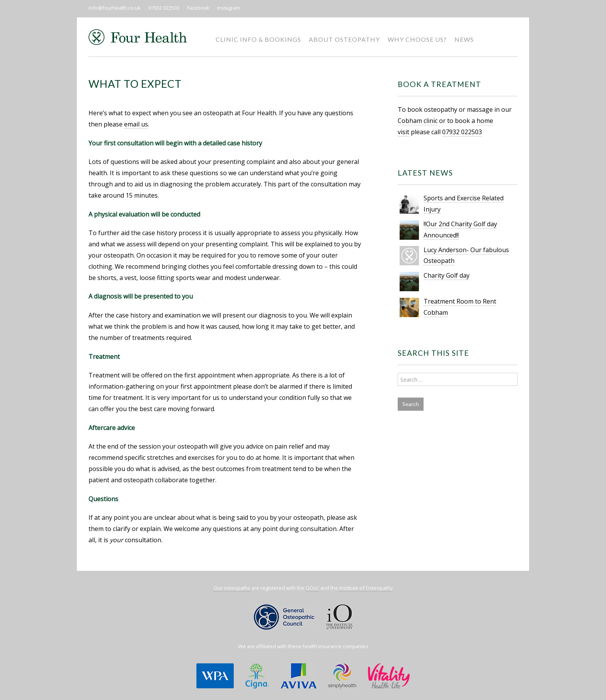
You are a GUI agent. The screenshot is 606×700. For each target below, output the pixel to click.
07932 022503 (164, 8)
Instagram (229, 8)
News (464, 39)
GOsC (312, 588)
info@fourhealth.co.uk (115, 8)
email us (136, 124)
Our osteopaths (232, 588)
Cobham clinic (418, 121)
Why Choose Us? (417, 39)
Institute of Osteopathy (366, 588)
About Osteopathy (344, 39)
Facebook (198, 8)
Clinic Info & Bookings (258, 39)
